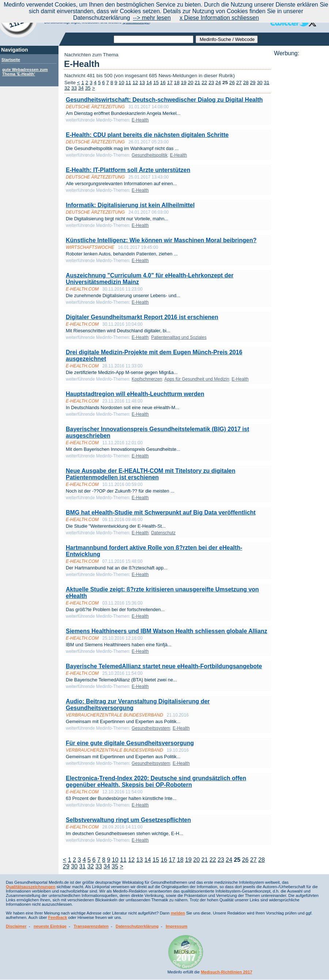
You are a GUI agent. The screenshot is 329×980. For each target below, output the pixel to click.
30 (260, 83)
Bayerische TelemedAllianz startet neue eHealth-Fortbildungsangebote (164, 666)
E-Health (140, 120)
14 (149, 83)
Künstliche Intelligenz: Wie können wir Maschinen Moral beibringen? (161, 240)
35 (88, 88)
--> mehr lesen (152, 18)
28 (246, 83)
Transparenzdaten (91, 926)
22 (204, 83)
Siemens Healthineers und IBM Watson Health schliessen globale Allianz (167, 631)
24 (218, 83)
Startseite (11, 60)
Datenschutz (163, 533)
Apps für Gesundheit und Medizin (196, 379)
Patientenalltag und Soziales (179, 337)
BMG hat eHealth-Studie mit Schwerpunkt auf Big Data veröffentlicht (161, 513)
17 (170, 83)
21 (198, 83)
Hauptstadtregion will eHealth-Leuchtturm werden (135, 394)
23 (211, 83)
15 (156, 83)
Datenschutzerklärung (137, 926)
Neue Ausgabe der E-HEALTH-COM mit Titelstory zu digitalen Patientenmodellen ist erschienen (151, 474)
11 (128, 83)
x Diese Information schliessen (219, 18)
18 (177, 83)
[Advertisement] (299, 167)
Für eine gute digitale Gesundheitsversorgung (130, 743)
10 (122, 83)
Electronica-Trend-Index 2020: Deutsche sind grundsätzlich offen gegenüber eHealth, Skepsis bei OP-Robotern (156, 781)
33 (74, 88)
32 (67, 88)
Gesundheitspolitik (150, 155)
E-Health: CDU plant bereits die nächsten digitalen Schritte (147, 135)
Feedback (58, 917)
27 (239, 83)
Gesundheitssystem (151, 728)
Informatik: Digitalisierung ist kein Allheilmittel (130, 205)
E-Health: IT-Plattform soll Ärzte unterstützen (128, 170)
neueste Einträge (50, 926)
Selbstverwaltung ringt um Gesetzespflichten (128, 820)
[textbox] (154, 39)
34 (81, 88)
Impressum (177, 926)
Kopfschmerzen (147, 379)
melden (178, 913)
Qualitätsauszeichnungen (31, 887)
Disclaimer (16, 926)
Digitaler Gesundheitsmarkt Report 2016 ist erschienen (142, 317)
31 (267, 83)
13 (142, 83)
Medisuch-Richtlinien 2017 (226, 972)
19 (184, 83)
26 (232, 83)
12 (135, 83)
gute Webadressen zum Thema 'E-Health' (25, 72)
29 (253, 83)
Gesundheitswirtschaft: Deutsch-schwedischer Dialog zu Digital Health (164, 100)
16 (163, 83)
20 (191, 83)
